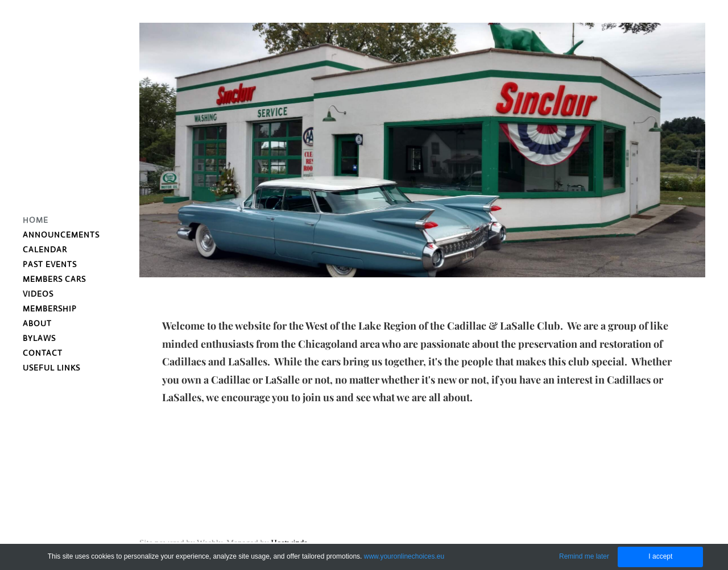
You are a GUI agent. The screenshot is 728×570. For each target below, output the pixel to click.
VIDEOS (38, 294)
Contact (43, 353)
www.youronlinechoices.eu (404, 556)
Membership (50, 309)
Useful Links (51, 368)
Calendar (45, 249)
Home (36, 220)
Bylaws (39, 338)
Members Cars (54, 279)
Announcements (61, 235)
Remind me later (584, 556)
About (37, 323)
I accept (660, 556)
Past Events (50, 264)
